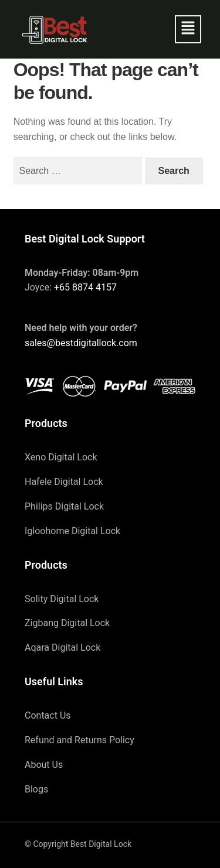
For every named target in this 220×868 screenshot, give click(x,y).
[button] (188, 29)
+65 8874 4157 (85, 287)
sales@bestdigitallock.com (81, 343)
